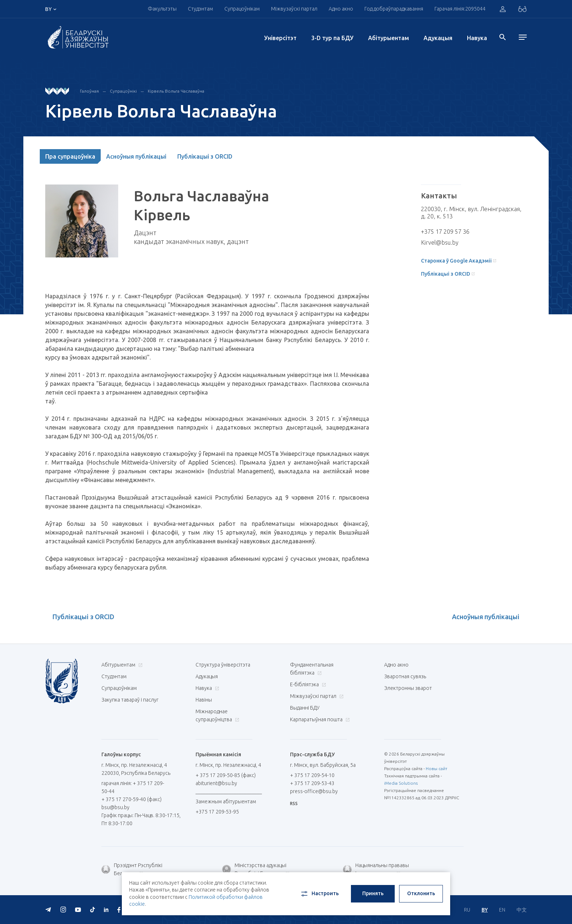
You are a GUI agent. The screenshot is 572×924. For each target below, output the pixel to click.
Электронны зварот (408, 688)
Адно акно (341, 9)
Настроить (319, 894)
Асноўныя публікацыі (136, 156)
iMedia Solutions (401, 783)
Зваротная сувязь (405, 676)
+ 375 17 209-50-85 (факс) (226, 775)
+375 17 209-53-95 (217, 812)
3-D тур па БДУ (332, 38)
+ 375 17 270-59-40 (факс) (132, 799)
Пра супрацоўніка (70, 156)
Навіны (204, 700)
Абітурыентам (389, 38)
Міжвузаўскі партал (294, 9)
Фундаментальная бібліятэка (312, 669)
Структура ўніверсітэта (223, 665)
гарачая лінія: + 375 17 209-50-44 (133, 787)
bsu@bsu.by (115, 807)
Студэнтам (200, 9)
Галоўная (89, 91)
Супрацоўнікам (242, 9)
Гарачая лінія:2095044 (460, 9)
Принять (373, 893)
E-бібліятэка (307, 684)
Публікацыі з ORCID (205, 156)
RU (467, 910)
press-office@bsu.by (314, 791)
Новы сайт (436, 768)
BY (485, 910)
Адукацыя (438, 38)
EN (502, 910)
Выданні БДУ (305, 708)
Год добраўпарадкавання (394, 9)
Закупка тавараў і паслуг (130, 700)
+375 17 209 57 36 (445, 232)
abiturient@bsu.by (216, 783)
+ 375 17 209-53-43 (312, 783)
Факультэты (162, 9)
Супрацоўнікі (123, 91)
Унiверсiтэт (280, 38)
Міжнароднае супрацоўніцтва (217, 715)
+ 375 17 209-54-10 (312, 775)
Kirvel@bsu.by (440, 242)
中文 (522, 910)
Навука (477, 38)
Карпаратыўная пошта (319, 719)
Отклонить (421, 893)
